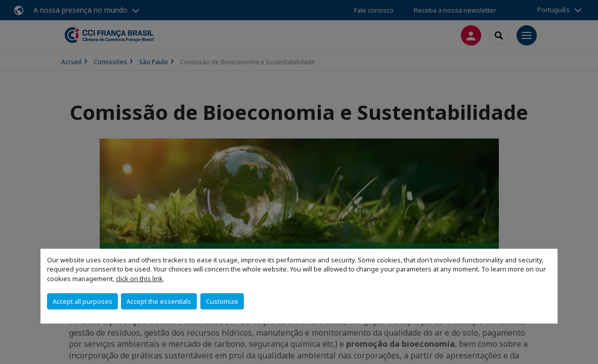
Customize (222, 301)
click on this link (139, 279)
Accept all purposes (82, 301)
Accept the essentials (159, 301)
